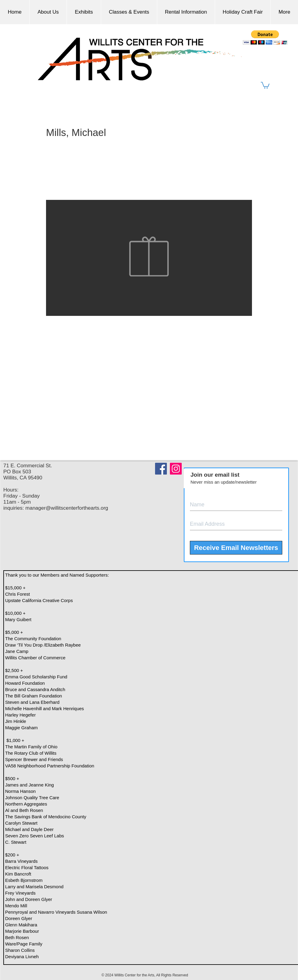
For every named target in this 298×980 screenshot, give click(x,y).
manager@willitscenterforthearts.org (67, 508)
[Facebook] (161, 469)
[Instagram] (176, 469)
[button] (265, 85)
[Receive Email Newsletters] (236, 548)
